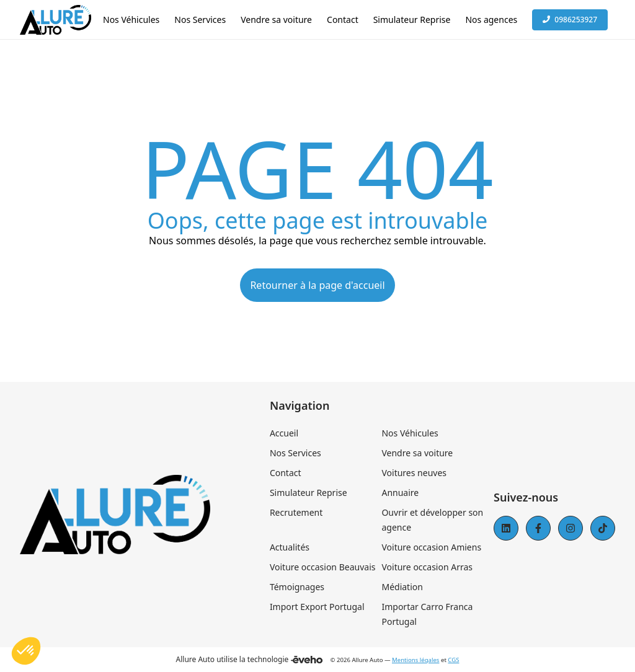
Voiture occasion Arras (427, 567)
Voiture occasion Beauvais (323, 567)
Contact (286, 473)
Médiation (402, 587)
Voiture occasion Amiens (431, 547)
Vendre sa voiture (417, 453)
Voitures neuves (414, 473)
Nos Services (295, 453)
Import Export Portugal (317, 607)
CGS (453, 660)
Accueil (284, 433)
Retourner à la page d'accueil (317, 285)
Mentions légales (415, 660)
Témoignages (297, 587)
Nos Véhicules (410, 433)
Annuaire (400, 493)
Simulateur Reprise (309, 493)
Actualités (290, 547)
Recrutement (296, 512)
